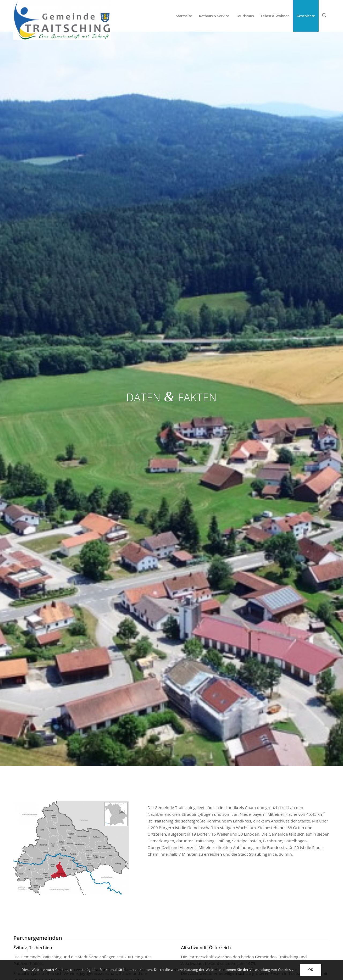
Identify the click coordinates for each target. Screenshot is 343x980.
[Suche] (324, 16)
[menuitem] (184, 16)
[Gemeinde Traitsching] (62, 16)
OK (311, 970)
